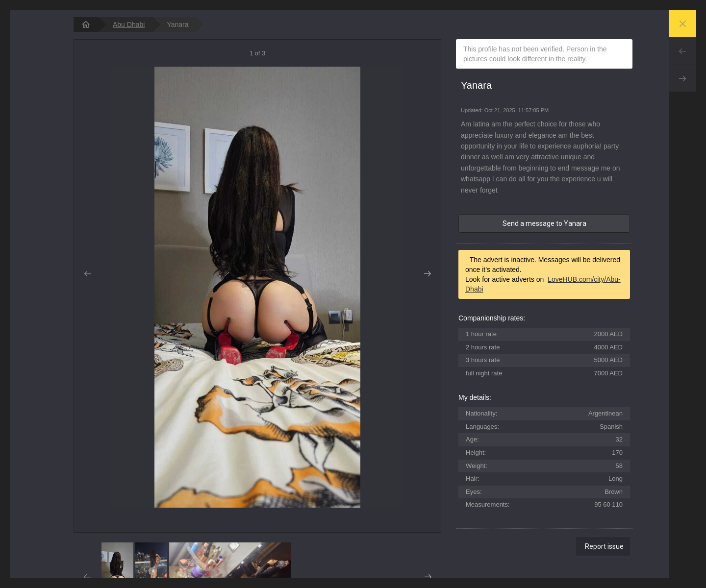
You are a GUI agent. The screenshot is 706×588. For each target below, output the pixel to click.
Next (682, 78)
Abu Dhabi (129, 24)
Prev (682, 51)
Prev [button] (88, 274)
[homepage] (86, 24)
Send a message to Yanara (544, 223)
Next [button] (427, 274)
